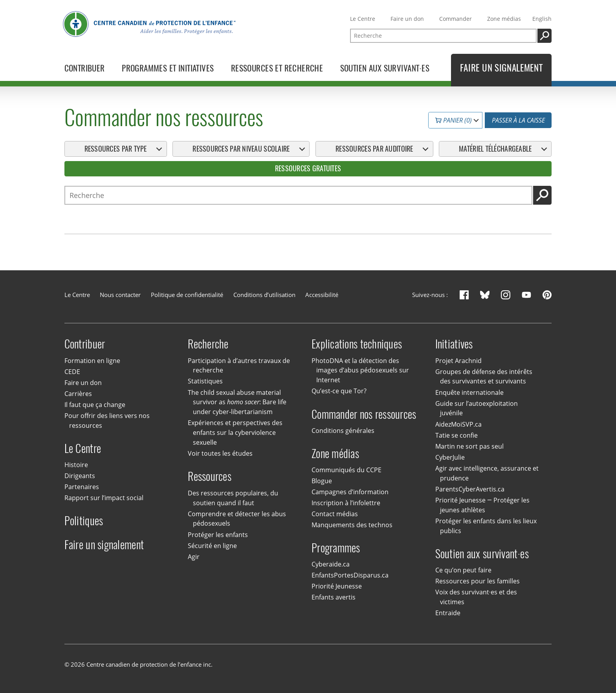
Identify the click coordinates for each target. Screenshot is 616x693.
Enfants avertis (334, 598)
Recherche (208, 344)
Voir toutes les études (220, 453)
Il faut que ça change (95, 405)
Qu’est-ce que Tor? (339, 391)
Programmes (336, 548)
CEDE (72, 372)
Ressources (210, 476)
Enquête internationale (469, 392)
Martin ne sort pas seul (469, 446)
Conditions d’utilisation (264, 295)
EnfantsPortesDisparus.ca (350, 575)
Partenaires (82, 487)
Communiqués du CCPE (346, 470)
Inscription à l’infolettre (346, 503)
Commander (456, 19)
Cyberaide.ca (331, 564)
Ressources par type (116, 149)
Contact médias (335, 514)
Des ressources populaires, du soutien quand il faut (233, 498)
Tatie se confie (456, 435)
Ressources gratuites (308, 169)
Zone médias (504, 19)
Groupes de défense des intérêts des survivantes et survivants (484, 377)
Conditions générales (343, 431)
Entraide (448, 613)
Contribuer (85, 344)
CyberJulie (450, 457)
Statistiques (205, 381)
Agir (194, 557)
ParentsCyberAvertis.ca (470, 489)
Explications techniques (357, 344)
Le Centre (363, 19)
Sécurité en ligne (212, 546)
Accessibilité (322, 295)
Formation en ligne (92, 361)
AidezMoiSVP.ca (458, 424)
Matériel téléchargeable (495, 149)
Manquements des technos (352, 525)
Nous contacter (120, 295)
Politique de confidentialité (187, 295)
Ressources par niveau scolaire (241, 149)
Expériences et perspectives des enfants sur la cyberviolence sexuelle (235, 433)
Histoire (76, 465)
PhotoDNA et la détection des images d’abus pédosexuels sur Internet (360, 370)
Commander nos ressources (364, 414)
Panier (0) (454, 120)
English (542, 19)
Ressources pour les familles (478, 581)
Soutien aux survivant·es (482, 554)
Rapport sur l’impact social (104, 498)
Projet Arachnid (458, 361)
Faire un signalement (104, 545)
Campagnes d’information (350, 492)
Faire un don (407, 19)
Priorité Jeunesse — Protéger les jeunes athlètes (482, 505)
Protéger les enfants (218, 535)
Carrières (78, 394)
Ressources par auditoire (374, 149)
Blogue (322, 481)
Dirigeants (80, 476)
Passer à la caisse (518, 120)
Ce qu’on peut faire (463, 570)
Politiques (84, 521)
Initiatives (454, 344)
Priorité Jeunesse (337, 587)
